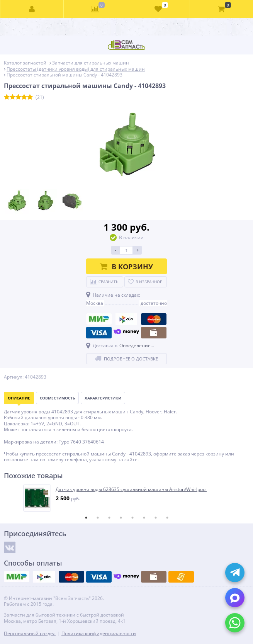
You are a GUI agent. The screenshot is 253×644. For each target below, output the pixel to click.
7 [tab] (156, 518)
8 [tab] (167, 518)
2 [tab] (98, 518)
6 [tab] (144, 518)
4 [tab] (121, 518)
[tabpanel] (127, 498)
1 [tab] (86, 518)
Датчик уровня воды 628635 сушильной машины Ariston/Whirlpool (131, 489)
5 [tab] (132, 518)
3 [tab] (109, 518)
